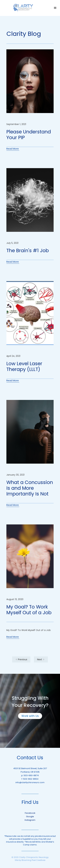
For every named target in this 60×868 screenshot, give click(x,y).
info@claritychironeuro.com (30, 782)
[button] (55, 8)
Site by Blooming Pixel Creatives (30, 860)
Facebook (30, 813)
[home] (23, 8)
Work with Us (30, 716)
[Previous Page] (21, 659)
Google (30, 816)
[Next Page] (41, 659)
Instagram (30, 820)
